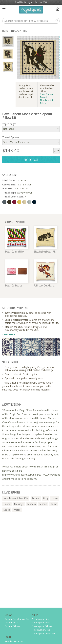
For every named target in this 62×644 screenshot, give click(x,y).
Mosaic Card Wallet (14, 286)
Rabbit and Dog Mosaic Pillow (46, 286)
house (7, 504)
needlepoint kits (18, 31)
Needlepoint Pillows (42, 626)
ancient (36, 498)
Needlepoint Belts (41, 623)
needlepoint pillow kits (16, 498)
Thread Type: (9, 193)
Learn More (9, 334)
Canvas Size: (9, 185)
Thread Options (11, 137)
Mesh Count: (9, 180)
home (5, 31)
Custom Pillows (12, 626)
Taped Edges (9, 124)
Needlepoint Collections (44, 633)
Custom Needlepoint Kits (17, 619)
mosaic (43, 504)
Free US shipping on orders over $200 (31, 2)
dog (45, 498)
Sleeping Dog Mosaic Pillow (46, 252)
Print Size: (8, 188)
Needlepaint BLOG (14, 641)
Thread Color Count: (13, 197)
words (17, 510)
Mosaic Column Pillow (15, 252)
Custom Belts (11, 623)
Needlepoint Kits (40, 619)
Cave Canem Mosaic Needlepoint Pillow (47, 99)
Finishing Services (41, 630)
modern (31, 504)
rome (54, 504)
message (19, 504)
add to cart (31, 160)
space (7, 510)
